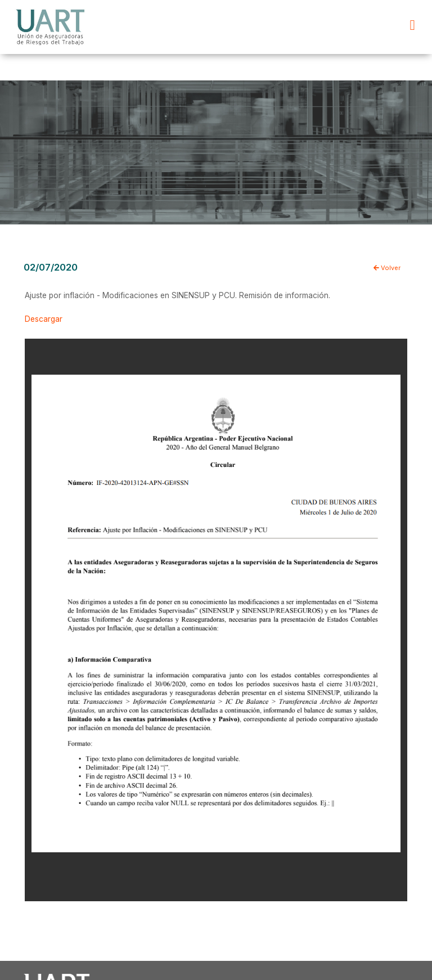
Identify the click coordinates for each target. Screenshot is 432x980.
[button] (412, 25)
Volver (387, 268)
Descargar (44, 319)
